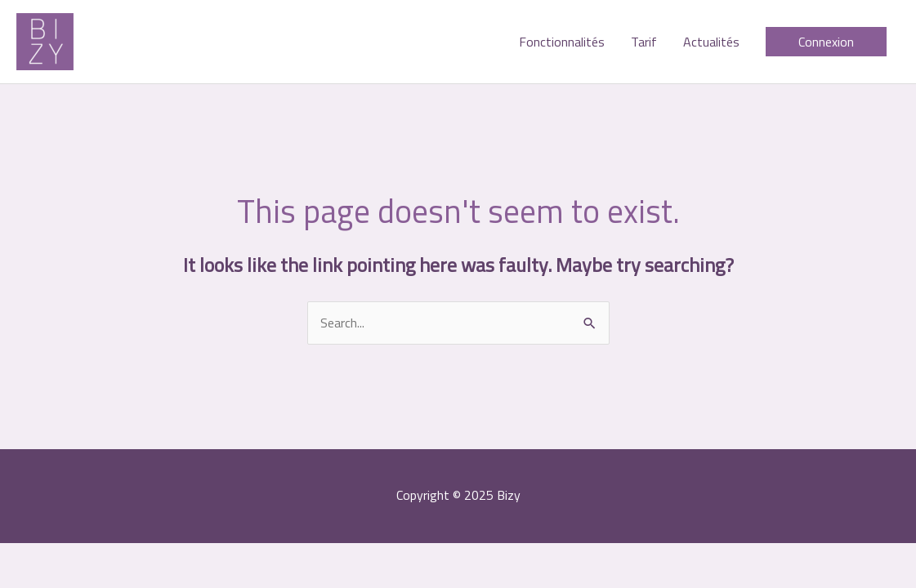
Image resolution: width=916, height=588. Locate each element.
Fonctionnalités (562, 42)
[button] (826, 42)
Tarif (644, 42)
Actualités (711, 42)
